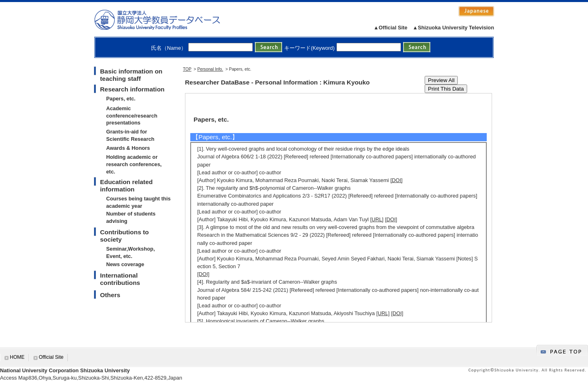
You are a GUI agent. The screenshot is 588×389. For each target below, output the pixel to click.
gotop (562, 350)
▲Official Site (391, 28)
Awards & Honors (128, 148)
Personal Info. (210, 69)
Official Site (51, 357)
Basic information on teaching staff (131, 75)
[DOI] (396, 180)
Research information (132, 89)
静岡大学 (166, 20)
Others (110, 295)
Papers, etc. (121, 99)
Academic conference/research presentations (132, 116)
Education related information (126, 186)
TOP (187, 69)
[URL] (377, 219)
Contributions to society (124, 236)
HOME (17, 357)
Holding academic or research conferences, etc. (134, 164)
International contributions (120, 279)
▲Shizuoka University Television (453, 28)
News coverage (125, 264)
